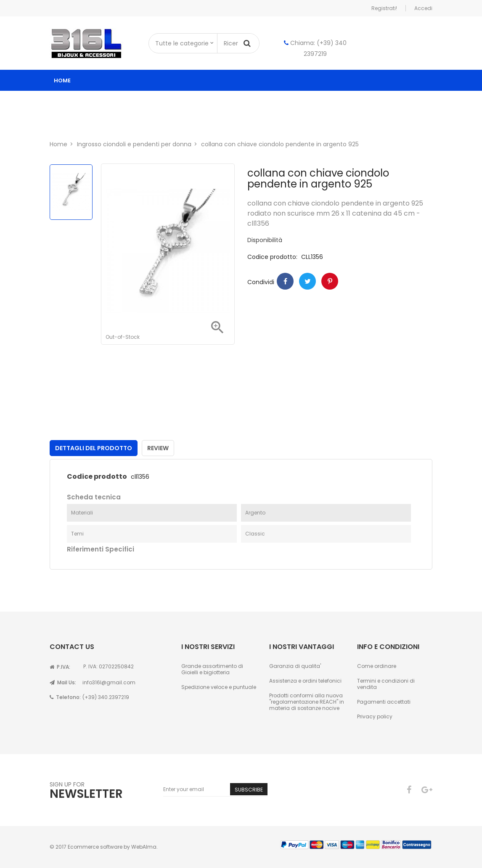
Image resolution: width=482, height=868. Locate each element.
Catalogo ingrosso (95, 102)
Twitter (307, 281)
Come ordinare (377, 666)
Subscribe (249, 790)
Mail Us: (63, 682)
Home (62, 80)
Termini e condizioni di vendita (386, 684)
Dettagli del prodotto (94, 448)
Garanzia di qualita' (295, 666)
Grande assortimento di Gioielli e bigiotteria (212, 669)
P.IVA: (60, 667)
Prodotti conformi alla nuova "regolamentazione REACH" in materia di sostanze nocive (307, 702)
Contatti (126, 123)
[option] (71, 192)
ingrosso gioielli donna (184, 102)
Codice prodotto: (272, 257)
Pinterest (330, 281)
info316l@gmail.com (109, 682)
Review (158, 448)
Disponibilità (265, 240)
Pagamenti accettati (384, 702)
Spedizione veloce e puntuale (219, 687)
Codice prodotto (97, 477)
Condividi (285, 281)
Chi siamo (78, 123)
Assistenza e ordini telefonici (305, 681)
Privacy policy (375, 716)
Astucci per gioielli (363, 102)
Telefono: (65, 697)
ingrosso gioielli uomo (277, 102)
